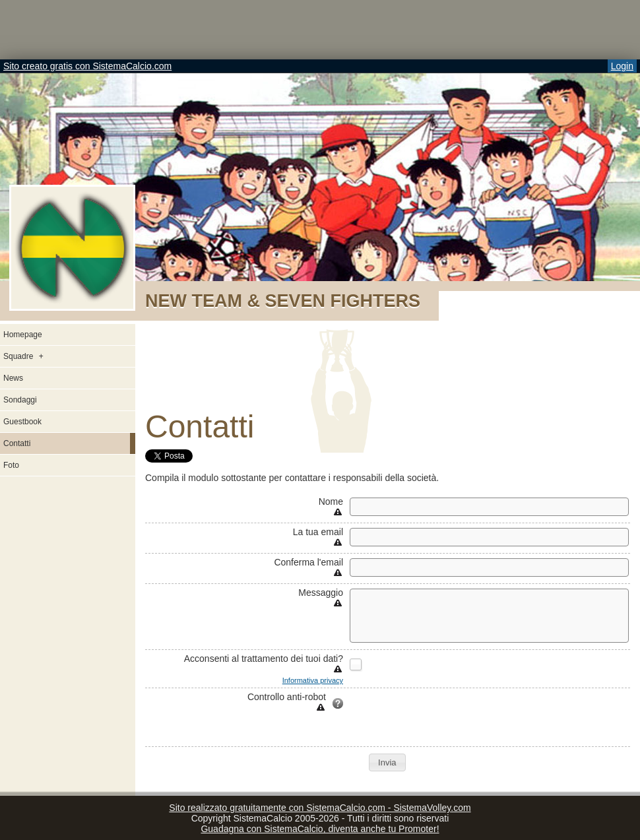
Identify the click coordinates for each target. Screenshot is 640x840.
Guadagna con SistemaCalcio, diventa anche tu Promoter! (320, 829)
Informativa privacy (313, 680)
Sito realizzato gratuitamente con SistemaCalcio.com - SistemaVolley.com (320, 808)
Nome (331, 501)
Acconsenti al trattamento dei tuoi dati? (264, 659)
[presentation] (450, 717)
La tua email (318, 532)
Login (622, 66)
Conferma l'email (308, 562)
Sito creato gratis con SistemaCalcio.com (87, 66)
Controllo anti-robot (287, 697)
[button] (387, 762)
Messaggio (321, 593)
